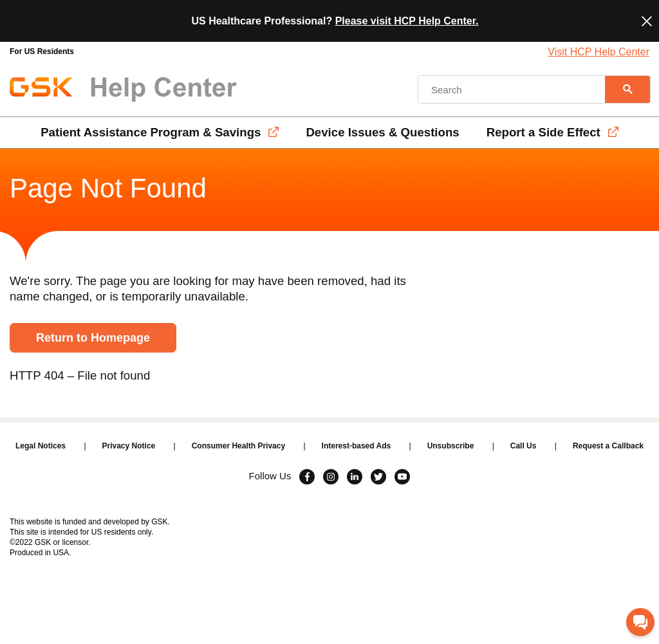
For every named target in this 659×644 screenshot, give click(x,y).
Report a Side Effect (543, 132)
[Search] (627, 89)
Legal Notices (41, 446)
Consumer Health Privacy (238, 446)
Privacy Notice (129, 446)
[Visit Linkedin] (355, 477)
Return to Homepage (93, 338)
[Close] (647, 21)
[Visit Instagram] (331, 477)
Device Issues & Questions (382, 132)
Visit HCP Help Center (599, 52)
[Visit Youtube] (402, 477)
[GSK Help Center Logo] (123, 89)
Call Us (524, 446)
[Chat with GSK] (640, 622)
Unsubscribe (451, 446)
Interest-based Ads (357, 446)
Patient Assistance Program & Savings (151, 132)
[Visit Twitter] (378, 477)
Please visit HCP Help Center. (407, 21)
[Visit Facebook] (307, 477)
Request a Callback (608, 446)
